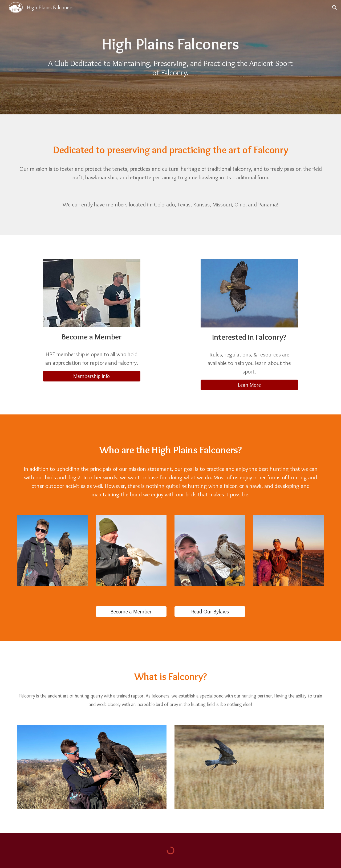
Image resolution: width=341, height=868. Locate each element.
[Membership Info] (92, 376)
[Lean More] (249, 385)
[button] (335, 7)
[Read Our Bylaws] (210, 612)
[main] (170, 44)
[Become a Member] (131, 612)
